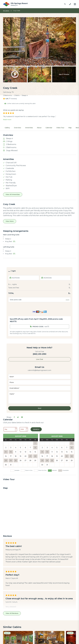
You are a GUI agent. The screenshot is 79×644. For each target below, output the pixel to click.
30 (6, 465)
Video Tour (60, 128)
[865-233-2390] (70, 4)
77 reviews (13, 99)
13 (25, 452)
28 (30, 460)
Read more (7, 120)
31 (11, 465)
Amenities (29, 128)
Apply (68, 300)
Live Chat (40, 359)
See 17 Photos (64, 74)
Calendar (49, 128)
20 (25, 456)
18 (16, 456)
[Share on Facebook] (14, 417)
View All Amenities (13, 194)
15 (35, 452)
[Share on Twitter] (18, 417)
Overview (18, 128)
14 (30, 452)
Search (36, 429)
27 (25, 460)
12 (21, 452)
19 (20, 456)
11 (16, 452)
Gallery (7, 128)
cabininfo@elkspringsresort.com (39, 370)
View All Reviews (12, 613)
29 (35, 460)
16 (6, 456)
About (39, 128)
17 (11, 456)
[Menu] (75, 4)
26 (21, 460)
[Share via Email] (22, 417)
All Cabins (6, 11)
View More (10, 221)
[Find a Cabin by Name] (65, 4)
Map (70, 128)
